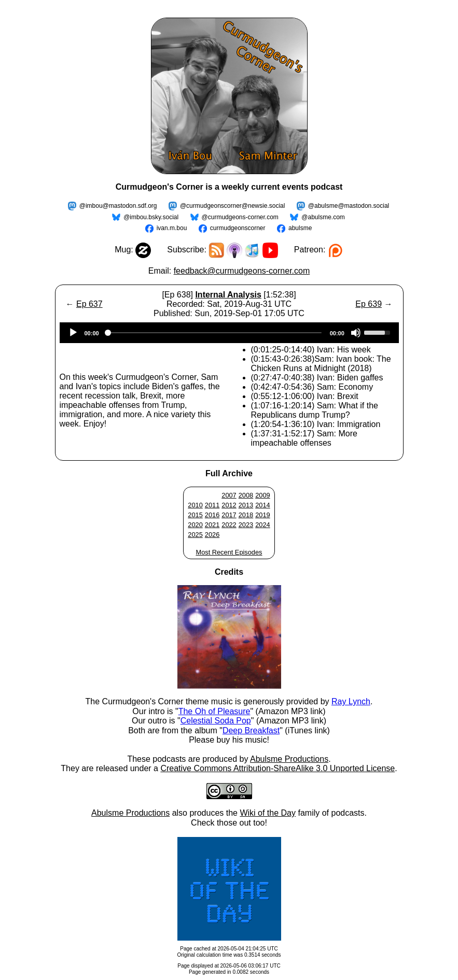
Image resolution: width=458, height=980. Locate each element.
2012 (229, 505)
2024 (262, 525)
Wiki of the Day (268, 813)
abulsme (300, 228)
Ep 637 (89, 304)
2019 (262, 515)
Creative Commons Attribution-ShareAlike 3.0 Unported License (277, 768)
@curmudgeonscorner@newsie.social (232, 206)
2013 (246, 505)
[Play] (73, 333)
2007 (229, 495)
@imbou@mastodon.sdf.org (118, 206)
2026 (212, 535)
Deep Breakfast (251, 730)
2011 (212, 505)
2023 (246, 525)
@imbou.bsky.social (151, 217)
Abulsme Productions (289, 759)
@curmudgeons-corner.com (240, 217)
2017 (229, 515)
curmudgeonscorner (238, 228)
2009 (262, 495)
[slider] (214, 333)
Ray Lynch (351, 701)
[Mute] (356, 333)
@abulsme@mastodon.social (349, 206)
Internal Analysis (228, 295)
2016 (212, 515)
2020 (195, 525)
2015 (195, 515)
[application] (229, 333)
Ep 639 (369, 304)
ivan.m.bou (172, 228)
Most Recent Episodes (229, 552)
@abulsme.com (323, 217)
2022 (229, 525)
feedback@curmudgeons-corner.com (242, 271)
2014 (262, 505)
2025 (195, 535)
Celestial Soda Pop (216, 721)
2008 (246, 495)
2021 (212, 525)
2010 (195, 505)
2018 (246, 515)
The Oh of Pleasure (214, 711)
